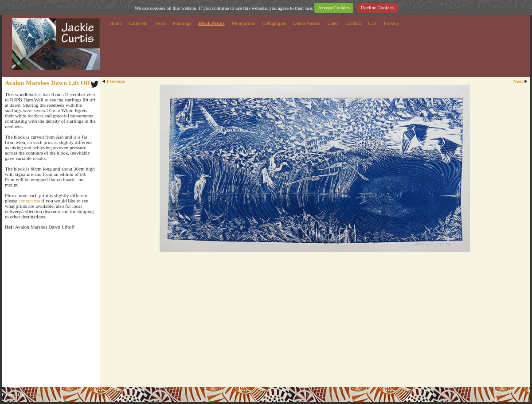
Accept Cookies (334, 8)
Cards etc (138, 23)
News (160, 23)
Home (115, 23)
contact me (29, 201)
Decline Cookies (377, 8)
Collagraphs (274, 23)
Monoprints (243, 23)
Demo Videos (307, 23)
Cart (372, 23)
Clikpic (34, 394)
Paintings (182, 23)
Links (333, 23)
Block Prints (211, 23)
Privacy (391, 23)
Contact (354, 23)
